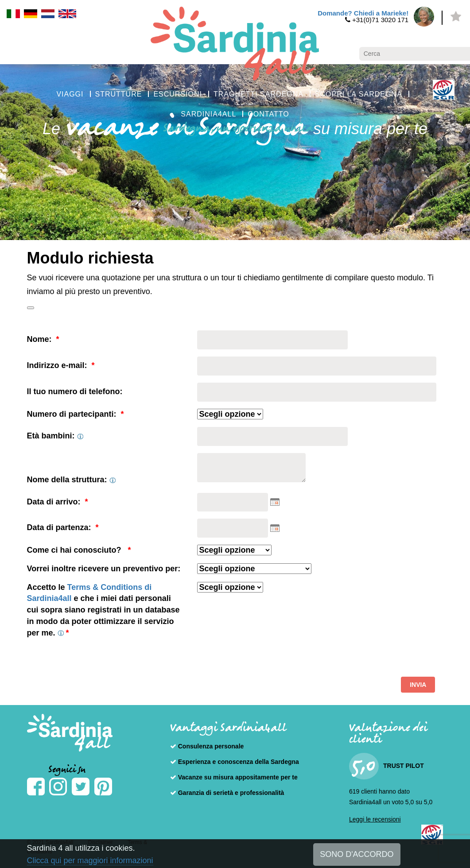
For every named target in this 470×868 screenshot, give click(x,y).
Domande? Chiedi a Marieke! (363, 13)
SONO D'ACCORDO (357, 854)
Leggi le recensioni (375, 819)
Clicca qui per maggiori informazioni (90, 860)
